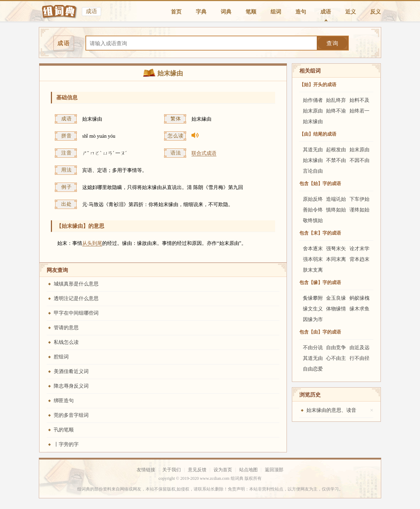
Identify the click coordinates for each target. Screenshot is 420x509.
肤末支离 (313, 270)
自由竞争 (336, 348)
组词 (276, 12)
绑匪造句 (64, 401)
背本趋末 (359, 259)
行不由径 (359, 358)
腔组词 (61, 357)
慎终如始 (336, 210)
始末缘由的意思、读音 (331, 410)
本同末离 (336, 259)
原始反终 (313, 199)
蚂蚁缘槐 (359, 298)
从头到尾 (92, 243)
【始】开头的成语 (318, 85)
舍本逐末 (313, 249)
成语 (326, 12)
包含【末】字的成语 (320, 233)
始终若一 (359, 111)
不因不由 (359, 160)
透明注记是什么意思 (76, 298)
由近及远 (359, 348)
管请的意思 (66, 328)
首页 (176, 12)
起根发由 (336, 150)
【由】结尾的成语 (318, 134)
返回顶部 (274, 470)
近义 (351, 12)
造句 (301, 12)
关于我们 (172, 470)
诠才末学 (359, 249)
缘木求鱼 (359, 309)
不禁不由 (336, 160)
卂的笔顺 (64, 430)
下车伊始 (359, 199)
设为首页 (223, 470)
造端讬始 (336, 199)
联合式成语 (204, 153)
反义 (376, 12)
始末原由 (313, 111)
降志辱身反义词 (71, 386)
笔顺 (251, 12)
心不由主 (336, 358)
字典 (201, 12)
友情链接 (146, 470)
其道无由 (313, 150)
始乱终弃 (336, 100)
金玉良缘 (336, 298)
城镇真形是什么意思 (76, 284)
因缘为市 (313, 319)
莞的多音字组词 (71, 415)
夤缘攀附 (313, 298)
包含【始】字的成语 (320, 183)
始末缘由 (313, 122)
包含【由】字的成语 (320, 332)
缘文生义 (313, 309)
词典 (226, 12)
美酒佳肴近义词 (71, 371)
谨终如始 (359, 210)
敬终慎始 (313, 221)
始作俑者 (313, 100)
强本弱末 (313, 259)
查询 (332, 43)
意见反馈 (197, 470)
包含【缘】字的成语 (320, 282)
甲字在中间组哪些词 (76, 313)
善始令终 (313, 210)
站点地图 (248, 470)
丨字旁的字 (66, 444)
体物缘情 (336, 309)
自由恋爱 (313, 369)
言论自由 (313, 171)
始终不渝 (336, 111)
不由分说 (313, 348)
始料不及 (359, 100)
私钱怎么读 (66, 342)
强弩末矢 (336, 249)
